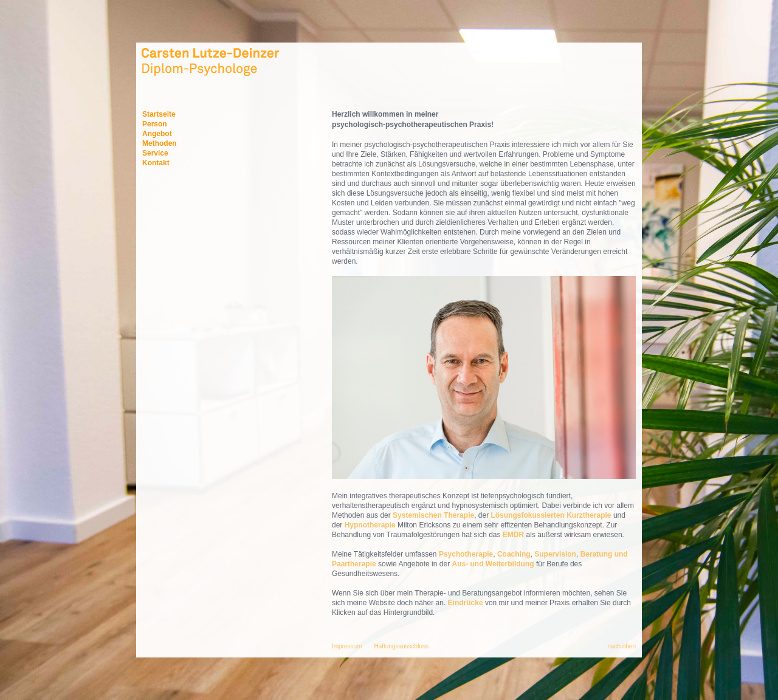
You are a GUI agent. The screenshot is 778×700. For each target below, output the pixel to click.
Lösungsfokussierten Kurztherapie (551, 515)
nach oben (621, 646)
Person (155, 124)
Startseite (159, 114)
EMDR (513, 535)
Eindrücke (466, 603)
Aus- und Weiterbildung (494, 564)
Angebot (157, 134)
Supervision (555, 554)
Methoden (160, 143)
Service (155, 153)
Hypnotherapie (370, 525)
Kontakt (156, 163)
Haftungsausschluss (401, 646)
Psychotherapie (466, 554)
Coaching (514, 554)
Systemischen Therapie (433, 515)
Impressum (347, 646)
